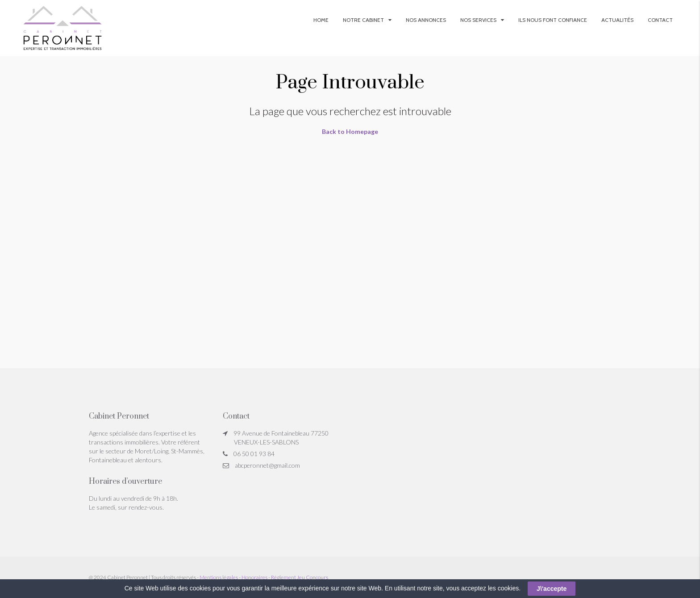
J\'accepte (552, 589)
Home (321, 20)
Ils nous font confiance (553, 20)
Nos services (478, 20)
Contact (660, 20)
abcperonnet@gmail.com (267, 465)
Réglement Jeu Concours (300, 577)
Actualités (617, 20)
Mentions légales (219, 577)
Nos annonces (426, 20)
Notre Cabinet (363, 20)
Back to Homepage (350, 131)
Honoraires (254, 577)
